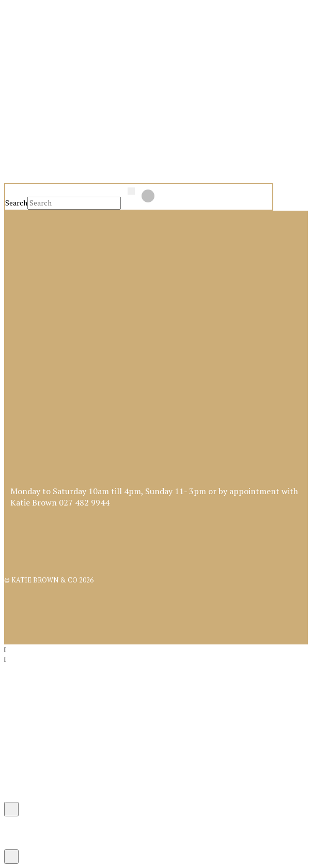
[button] (32, 58)
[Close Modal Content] (11, 809)
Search (16, 203)
